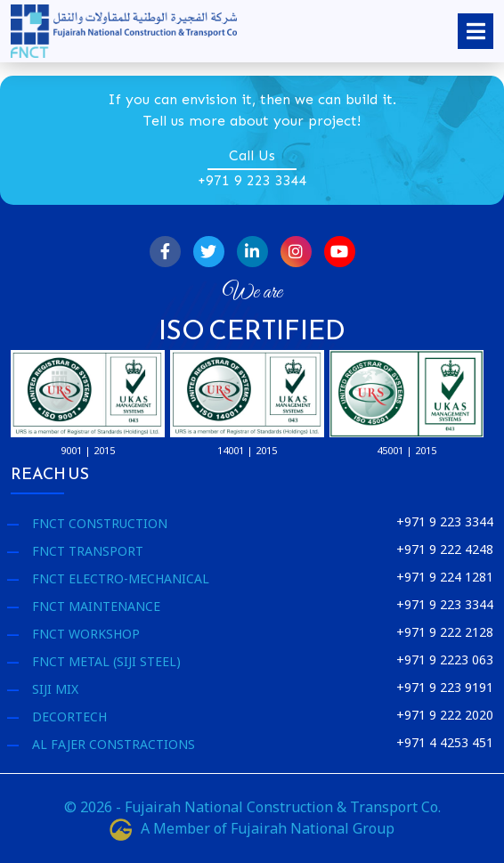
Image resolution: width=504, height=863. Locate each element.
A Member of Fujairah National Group (252, 828)
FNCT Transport (88, 551)
